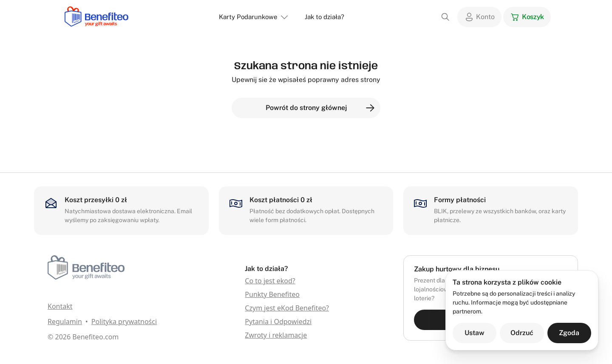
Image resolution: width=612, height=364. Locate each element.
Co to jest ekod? (270, 281)
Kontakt (60, 306)
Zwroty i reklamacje (276, 335)
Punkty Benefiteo (272, 294)
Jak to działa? (324, 17)
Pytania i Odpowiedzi (278, 322)
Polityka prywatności (124, 322)
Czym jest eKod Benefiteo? (287, 308)
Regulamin (65, 322)
